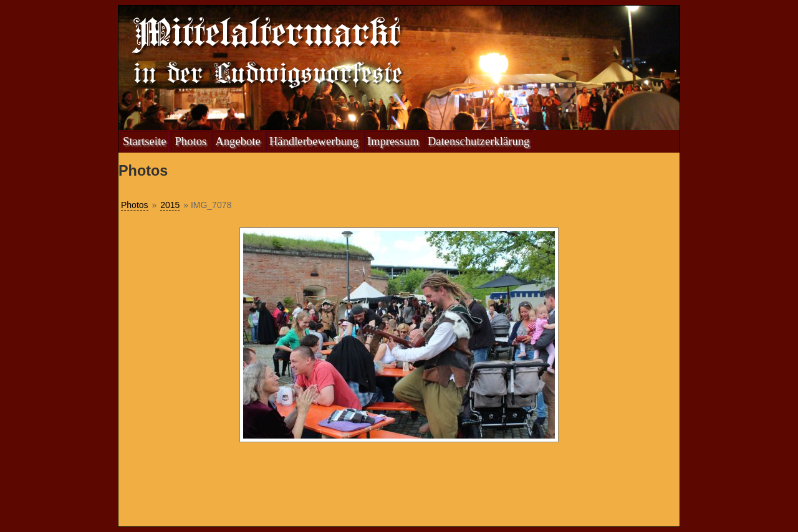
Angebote (238, 141)
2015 (170, 205)
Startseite (144, 141)
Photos (190, 141)
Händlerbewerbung (314, 141)
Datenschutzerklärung (479, 141)
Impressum (393, 141)
